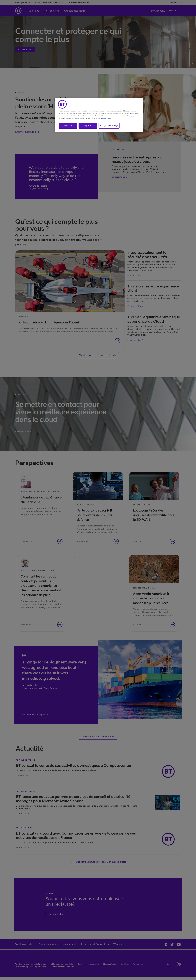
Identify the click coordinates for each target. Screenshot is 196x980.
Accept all (68, 126)
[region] (99, 115)
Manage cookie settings (109, 126)
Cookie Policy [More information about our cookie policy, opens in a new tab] (106, 118)
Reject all (88, 126)
